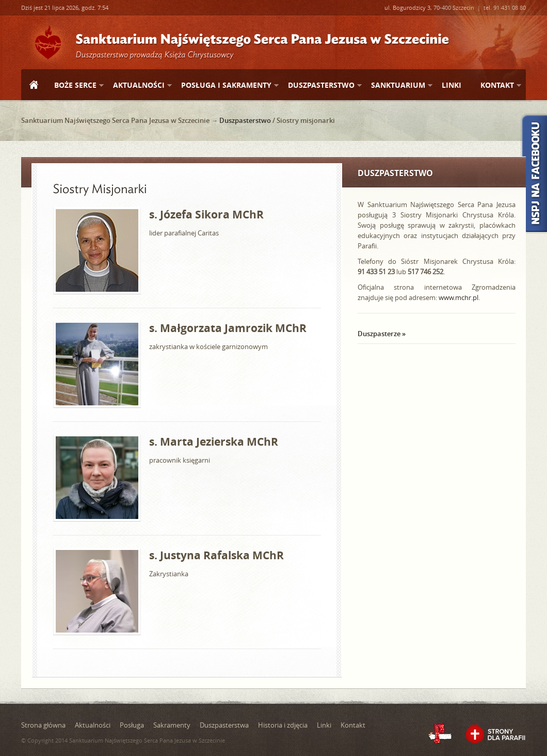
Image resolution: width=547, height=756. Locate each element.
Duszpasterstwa (224, 725)
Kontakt (497, 85)
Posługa (132, 725)
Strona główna (34, 86)
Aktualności (138, 85)
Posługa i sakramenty (226, 85)
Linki (452, 85)
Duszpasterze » (382, 334)
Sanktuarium (398, 85)
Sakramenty (172, 725)
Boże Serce (75, 85)
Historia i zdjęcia (283, 725)
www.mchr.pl (458, 297)
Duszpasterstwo (321, 85)
